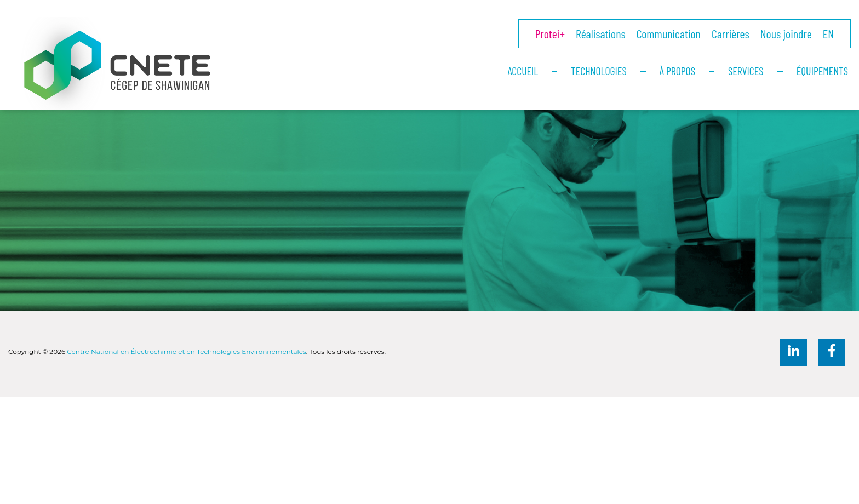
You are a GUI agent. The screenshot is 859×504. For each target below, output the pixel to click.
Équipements (822, 71)
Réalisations (601, 33)
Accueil (523, 71)
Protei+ (550, 33)
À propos (677, 71)
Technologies (599, 71)
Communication (669, 33)
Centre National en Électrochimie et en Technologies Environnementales (186, 351)
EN (828, 33)
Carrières (731, 33)
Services (746, 71)
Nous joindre (786, 33)
